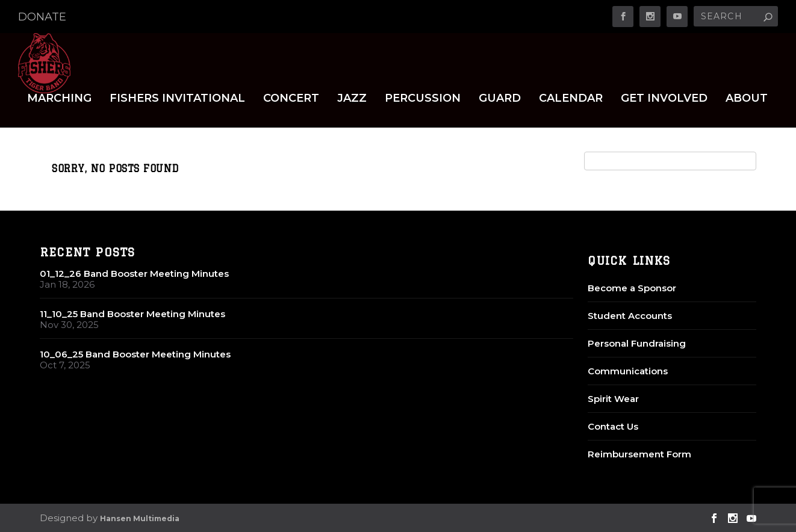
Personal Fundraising (637, 343)
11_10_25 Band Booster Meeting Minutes (132, 314)
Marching (59, 99)
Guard (500, 99)
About (747, 99)
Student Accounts (630, 316)
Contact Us (613, 426)
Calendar (571, 99)
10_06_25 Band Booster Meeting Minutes (135, 354)
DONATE (42, 17)
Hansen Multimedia (140, 518)
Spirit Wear (613, 399)
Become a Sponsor (632, 288)
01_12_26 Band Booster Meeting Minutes (134, 274)
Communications (628, 371)
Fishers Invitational (177, 99)
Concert (291, 99)
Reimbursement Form (639, 454)
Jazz (352, 99)
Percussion (423, 99)
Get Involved (664, 99)
